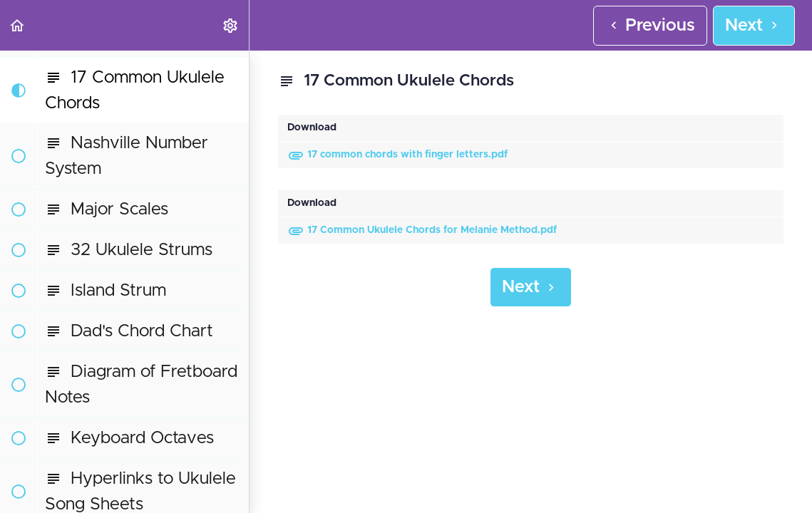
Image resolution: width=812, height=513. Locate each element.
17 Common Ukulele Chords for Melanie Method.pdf (422, 230)
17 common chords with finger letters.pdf (397, 155)
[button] (18, 25)
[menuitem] (231, 25)
